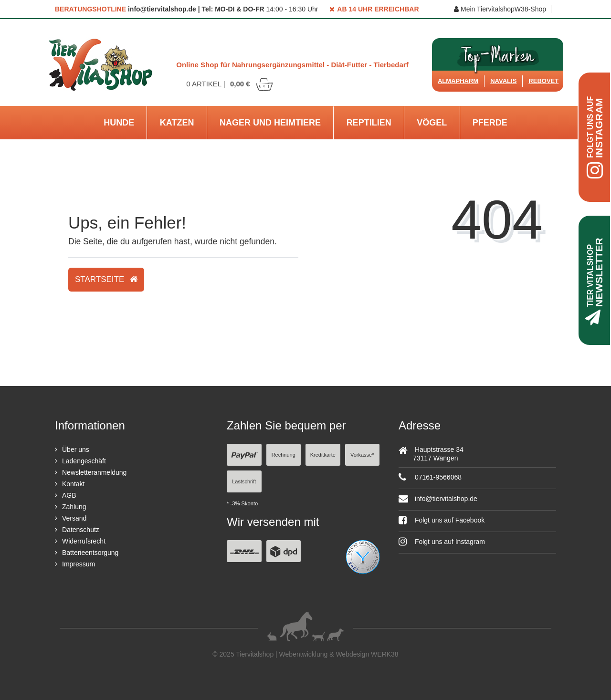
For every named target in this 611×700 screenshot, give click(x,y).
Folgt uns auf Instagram (442, 542)
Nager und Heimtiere (270, 123)
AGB (69, 495)
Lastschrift (244, 481)
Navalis (503, 81)
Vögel (432, 123)
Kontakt (73, 484)
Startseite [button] (106, 279)
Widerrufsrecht (84, 541)
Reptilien (369, 123)
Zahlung (74, 507)
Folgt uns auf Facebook (442, 520)
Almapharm (458, 81)
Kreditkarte (323, 455)
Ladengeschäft (84, 461)
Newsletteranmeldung (94, 472)
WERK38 (385, 654)
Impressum (79, 564)
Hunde (119, 123)
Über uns (76, 449)
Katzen (177, 123)
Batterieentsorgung (90, 553)
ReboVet (543, 81)
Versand (74, 518)
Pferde (490, 123)
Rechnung (284, 455)
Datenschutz (81, 530)
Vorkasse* (362, 455)
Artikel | (230, 84)
